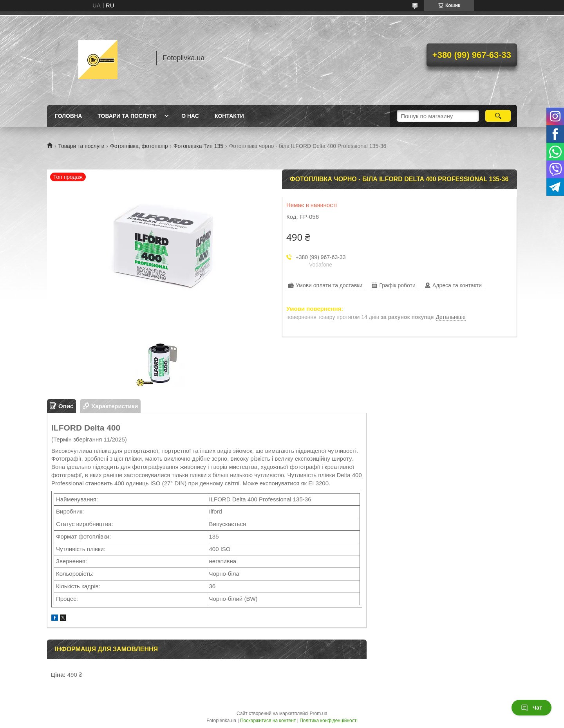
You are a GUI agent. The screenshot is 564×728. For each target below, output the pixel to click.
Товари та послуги (127, 116)
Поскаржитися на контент (268, 721)
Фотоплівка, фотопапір (139, 146)
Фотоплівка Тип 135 (198, 146)
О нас (190, 116)
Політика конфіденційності (329, 721)
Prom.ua (319, 714)
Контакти (229, 116)
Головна (68, 116)
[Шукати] (498, 116)
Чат (531, 708)
